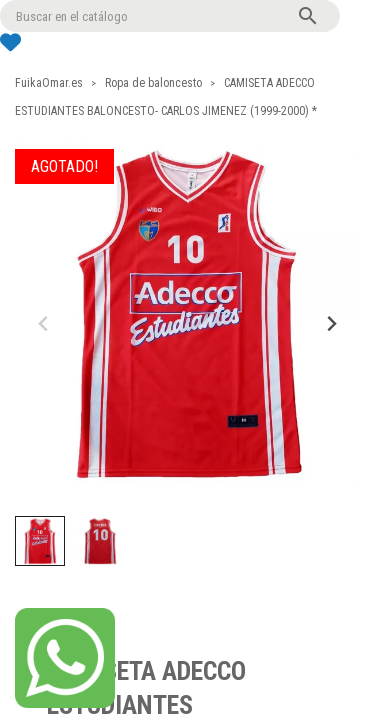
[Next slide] (330, 323)
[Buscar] (170, 16)
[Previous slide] (44, 323)
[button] (40, 541)
